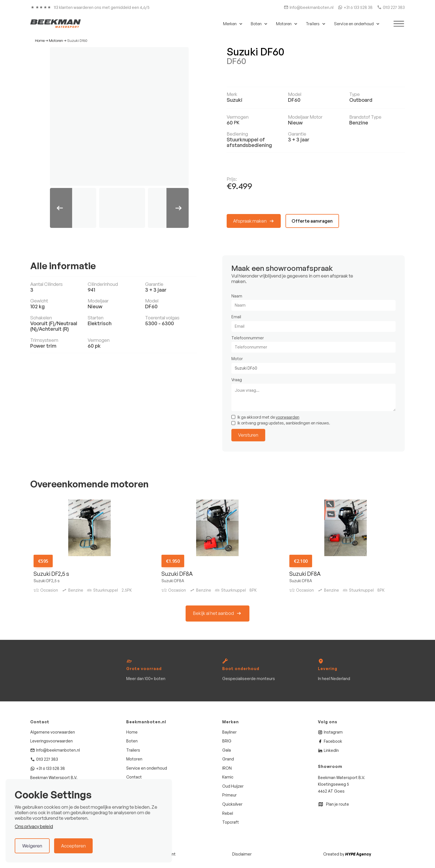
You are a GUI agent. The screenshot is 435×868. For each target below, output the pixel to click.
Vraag (237, 380)
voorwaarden (288, 417)
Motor (237, 359)
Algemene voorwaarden (53, 732)
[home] (55, 24)
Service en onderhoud (147, 768)
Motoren (56, 41)
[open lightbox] (119, 116)
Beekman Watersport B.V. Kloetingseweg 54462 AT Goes (342, 784)
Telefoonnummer (248, 338)
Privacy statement (159, 854)
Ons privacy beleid (34, 826)
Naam (237, 296)
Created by (347, 854)
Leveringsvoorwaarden (51, 741)
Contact (134, 777)
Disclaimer (242, 854)
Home (40, 41)
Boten (132, 741)
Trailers (133, 750)
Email (236, 317)
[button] (232, 24)
